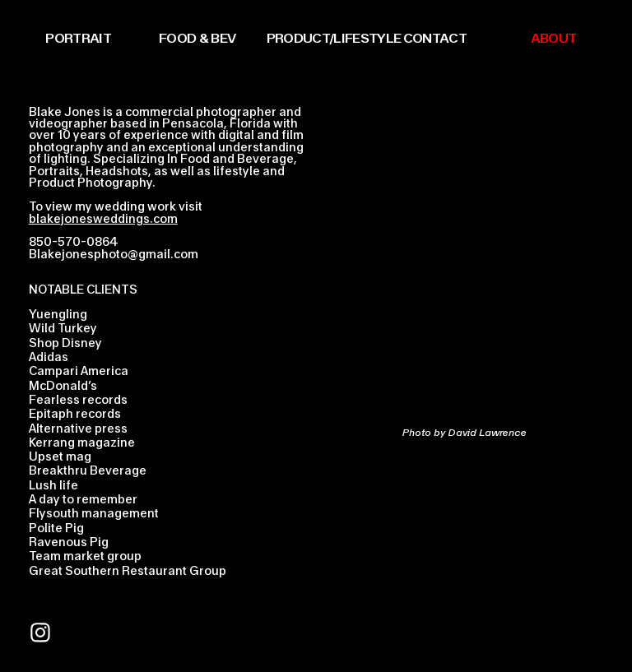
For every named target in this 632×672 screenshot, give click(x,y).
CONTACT (435, 38)
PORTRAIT (78, 38)
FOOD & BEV (197, 38)
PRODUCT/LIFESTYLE (334, 38)
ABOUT (554, 38)
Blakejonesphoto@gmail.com (114, 254)
